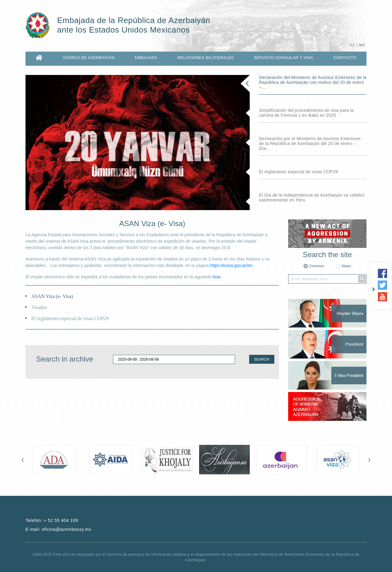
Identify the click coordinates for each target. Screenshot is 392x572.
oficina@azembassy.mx (67, 529)
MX (362, 45)
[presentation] (23, 459)
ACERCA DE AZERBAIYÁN (89, 58)
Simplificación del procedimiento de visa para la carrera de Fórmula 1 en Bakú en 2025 (306, 113)
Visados (39, 307)
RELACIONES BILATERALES (206, 58)
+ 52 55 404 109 (61, 520)
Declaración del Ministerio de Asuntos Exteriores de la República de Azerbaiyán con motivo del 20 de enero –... (313, 82)
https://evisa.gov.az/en (231, 265)
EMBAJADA (146, 58)
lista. (217, 277)
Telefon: (52, 520)
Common (317, 266)
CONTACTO (345, 58)
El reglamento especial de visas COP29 (298, 172)
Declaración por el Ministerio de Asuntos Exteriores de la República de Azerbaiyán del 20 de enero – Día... (310, 143)
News (346, 266)
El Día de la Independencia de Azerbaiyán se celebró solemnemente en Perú (312, 198)
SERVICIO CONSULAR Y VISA (283, 58)
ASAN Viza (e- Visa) (52, 296)
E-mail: (58, 529)
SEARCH (262, 359)
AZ (352, 45)
